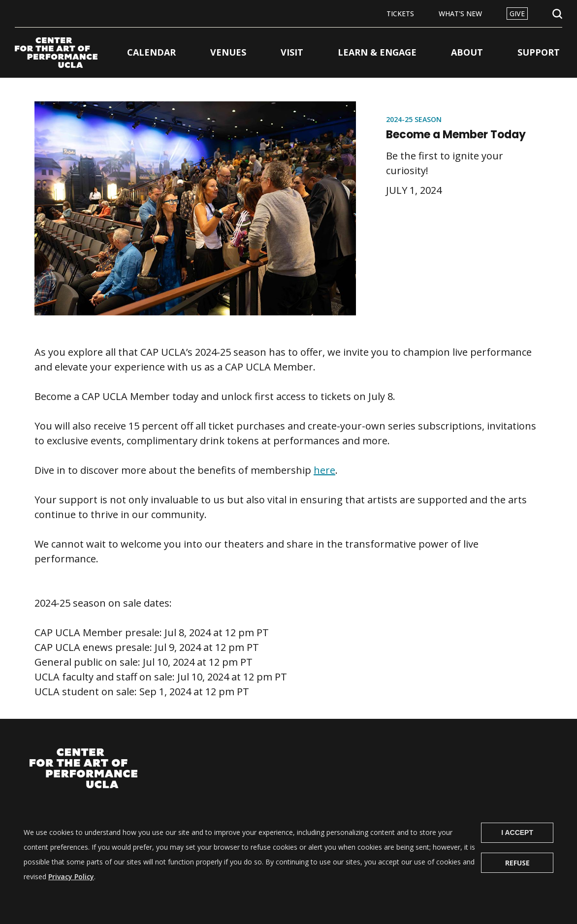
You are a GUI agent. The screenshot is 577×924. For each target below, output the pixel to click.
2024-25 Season (414, 119)
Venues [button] (228, 52)
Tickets (400, 14)
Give (517, 14)
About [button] (467, 52)
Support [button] (539, 52)
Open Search (557, 14)
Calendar (151, 52)
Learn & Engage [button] (377, 52)
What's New (460, 14)
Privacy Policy (71, 889)
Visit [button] (292, 52)
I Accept (517, 845)
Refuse (517, 875)
